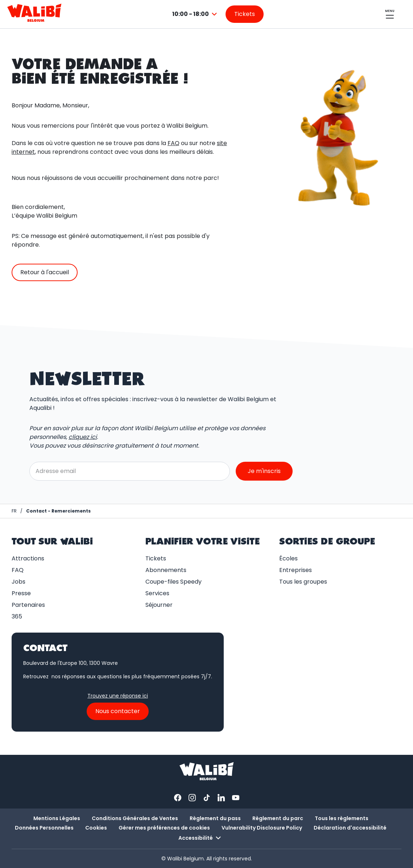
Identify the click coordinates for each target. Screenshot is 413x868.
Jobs (18, 582)
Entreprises (296, 570)
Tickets (156, 558)
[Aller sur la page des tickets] (245, 14)
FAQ (174, 143)
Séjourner (159, 605)
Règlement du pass (215, 818)
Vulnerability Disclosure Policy (262, 828)
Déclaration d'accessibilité (350, 828)
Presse (21, 593)
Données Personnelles (44, 828)
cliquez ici (83, 437)
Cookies (96, 828)
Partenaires (28, 605)
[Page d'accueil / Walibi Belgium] (14, 511)
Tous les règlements (342, 818)
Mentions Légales (57, 818)
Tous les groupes (303, 582)
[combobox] (196, 14)
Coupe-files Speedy (174, 582)
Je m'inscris (264, 471)
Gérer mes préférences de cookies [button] (164, 828)
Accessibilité (201, 838)
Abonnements (166, 570)
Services (157, 593)
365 (17, 616)
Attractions (28, 558)
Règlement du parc (278, 818)
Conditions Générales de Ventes (135, 818)
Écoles (288, 558)
